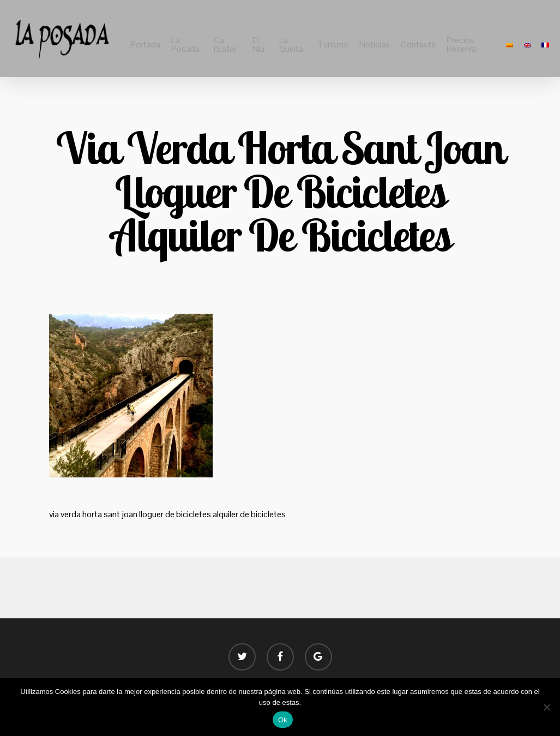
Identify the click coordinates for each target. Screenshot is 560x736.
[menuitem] (509, 45)
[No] (546, 707)
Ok (283, 720)
